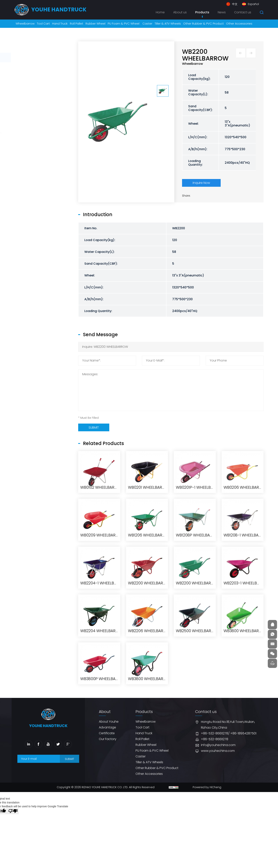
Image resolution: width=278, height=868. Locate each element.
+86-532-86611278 (215, 733)
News (222, 12)
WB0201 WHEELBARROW (149, 541)
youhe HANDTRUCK (59, 10)
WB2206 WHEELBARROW (150, 685)
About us (180, 12)
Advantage (107, 727)
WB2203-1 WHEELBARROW (247, 637)
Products (202, 12)
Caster (25, 114)
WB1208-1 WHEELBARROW (247, 589)
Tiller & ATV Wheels (34, 123)
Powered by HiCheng (207, 787)
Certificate (107, 733)
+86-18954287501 (243, 733)
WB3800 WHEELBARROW (246, 685)
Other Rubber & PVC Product (42, 133)
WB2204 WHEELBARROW (102, 685)
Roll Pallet (27, 86)
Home (160, 12)
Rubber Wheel (31, 95)
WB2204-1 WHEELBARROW (104, 637)
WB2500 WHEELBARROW (198, 685)
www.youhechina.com (218, 751)
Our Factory (108, 739)
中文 (235, 4)
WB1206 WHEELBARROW (150, 589)
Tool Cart (27, 67)
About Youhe (109, 722)
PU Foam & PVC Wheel (37, 104)
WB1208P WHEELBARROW (198, 589)
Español (253, 4)
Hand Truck (29, 76)
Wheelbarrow (30, 57)
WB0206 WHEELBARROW (246, 541)
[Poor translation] (13, 811)
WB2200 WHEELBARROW (150, 637)
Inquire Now (201, 183)
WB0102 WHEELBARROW (102, 541)
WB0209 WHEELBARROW (102, 589)
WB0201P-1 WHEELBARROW (200, 541)
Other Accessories (34, 142)
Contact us (243, 12)
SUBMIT (69, 759)
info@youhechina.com (218, 745)
